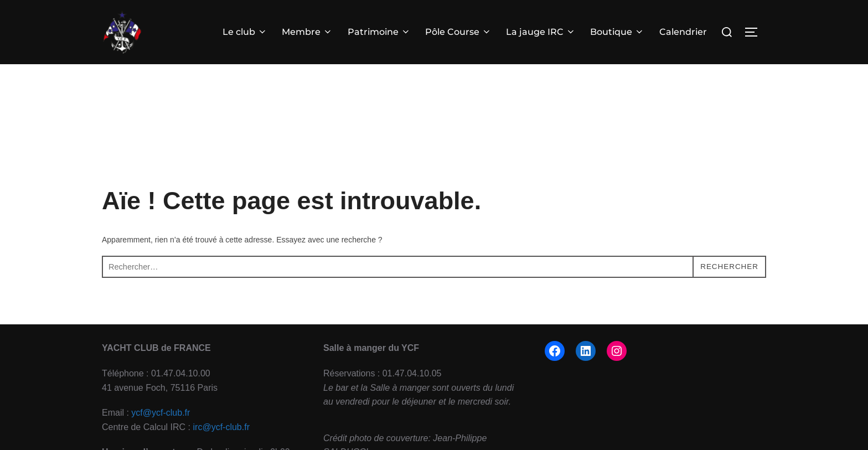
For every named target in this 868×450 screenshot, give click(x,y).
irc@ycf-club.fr (221, 445)
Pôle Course (458, 32)
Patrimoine (379, 32)
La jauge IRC (541, 32)
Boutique (617, 32)
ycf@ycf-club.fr (161, 431)
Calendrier (683, 32)
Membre (307, 32)
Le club (245, 32)
